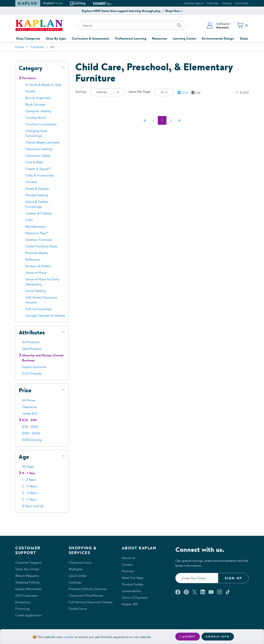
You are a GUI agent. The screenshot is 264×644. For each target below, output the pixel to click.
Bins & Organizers (38, 98)
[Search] (179, 25)
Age (24, 457)
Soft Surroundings (38, 309)
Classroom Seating (39, 149)
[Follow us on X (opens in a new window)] (194, 592)
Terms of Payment (135, 597)
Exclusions (23, 602)
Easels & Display (37, 188)
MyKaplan (76, 569)
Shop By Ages (56, 38)
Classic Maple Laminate (42, 142)
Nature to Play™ (37, 233)
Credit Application (29, 615)
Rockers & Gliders (38, 266)
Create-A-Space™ (38, 169)
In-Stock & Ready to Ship (43, 85)
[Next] (171, 120)
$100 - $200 (31, 433)
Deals (244, 38)
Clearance (29, 407)
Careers (127, 564)
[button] (218, 25)
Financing (22, 609)
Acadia (30, 91)
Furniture (37, 47)
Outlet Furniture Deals (41, 246)
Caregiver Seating (38, 111)
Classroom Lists (80, 562)
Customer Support (194, 3)
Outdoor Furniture (39, 240)
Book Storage (35, 104)
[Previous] (153, 120)
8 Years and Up (33, 506)
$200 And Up (32, 440)
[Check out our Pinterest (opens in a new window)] (186, 592)
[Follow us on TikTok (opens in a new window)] (228, 592)
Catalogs (227, 3)
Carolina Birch (36, 118)
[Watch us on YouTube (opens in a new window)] (211, 592)
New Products (32, 349)
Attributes (32, 332)
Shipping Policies (28, 582)
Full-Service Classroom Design (91, 602)
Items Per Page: (140, 92)
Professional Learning (131, 38)
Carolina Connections (41, 124)
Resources (159, 38)
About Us (129, 558)
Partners (128, 571)
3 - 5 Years (29, 493)
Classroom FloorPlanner (86, 595)
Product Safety (133, 584)
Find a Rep (213, 3)
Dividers (31, 182)
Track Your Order (27, 569)
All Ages (28, 466)
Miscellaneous (35, 226)
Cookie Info (218, 636)
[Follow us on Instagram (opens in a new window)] (219, 592)
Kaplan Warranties (28, 589)
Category (31, 68)
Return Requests (27, 576)
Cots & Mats (34, 162)
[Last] (179, 120)
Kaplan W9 (130, 604)
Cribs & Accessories (40, 175)
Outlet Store (78, 609)
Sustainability (132, 591)
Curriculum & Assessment (90, 38)
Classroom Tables (38, 155)
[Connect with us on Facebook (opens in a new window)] (178, 592)
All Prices (29, 400)
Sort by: (81, 92)
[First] (145, 120)
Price (25, 390)
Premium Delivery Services (88, 589)
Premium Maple (37, 253)
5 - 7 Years (29, 499)
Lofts (29, 220)
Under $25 (30, 413)
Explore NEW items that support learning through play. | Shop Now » (132, 11)
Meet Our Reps (133, 578)
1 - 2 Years (29, 479)
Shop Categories (28, 38)
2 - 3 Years (29, 486)
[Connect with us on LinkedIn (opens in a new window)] (203, 592)
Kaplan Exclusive (34, 367)
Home (20, 47)
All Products (31, 342)
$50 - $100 (30, 427)
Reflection (33, 259)
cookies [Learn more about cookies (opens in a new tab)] (68, 637)
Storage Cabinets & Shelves (45, 315)
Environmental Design (218, 38)
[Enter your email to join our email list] (197, 578)
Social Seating (36, 291)
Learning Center (184, 38)
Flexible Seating (37, 195)
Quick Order (242, 3)
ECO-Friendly (32, 373)
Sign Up (233, 578)
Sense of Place (36, 273)
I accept (188, 636)
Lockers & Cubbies (39, 213)
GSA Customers (27, 595)
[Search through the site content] (132, 25)
